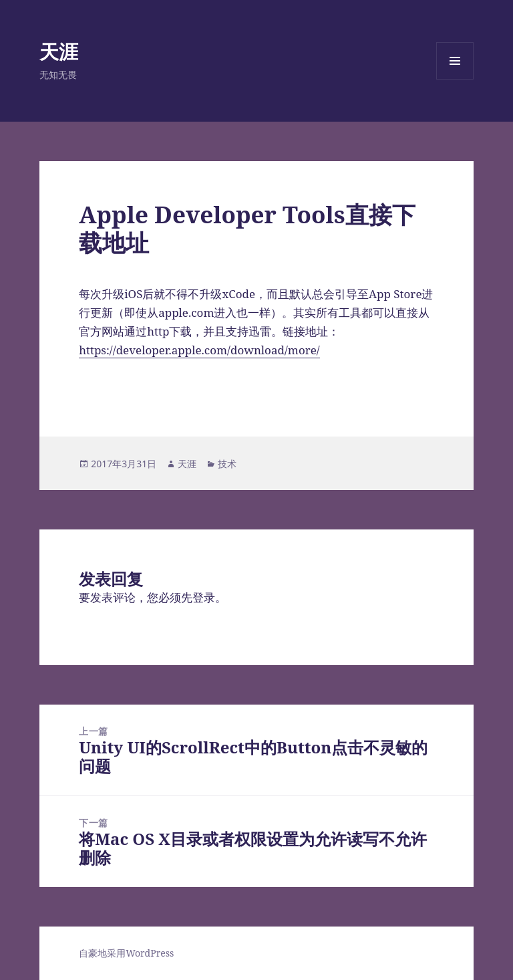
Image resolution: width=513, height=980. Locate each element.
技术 (227, 464)
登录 (204, 597)
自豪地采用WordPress (126, 953)
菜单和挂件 (455, 79)
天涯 (59, 51)
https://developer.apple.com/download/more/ (199, 350)
